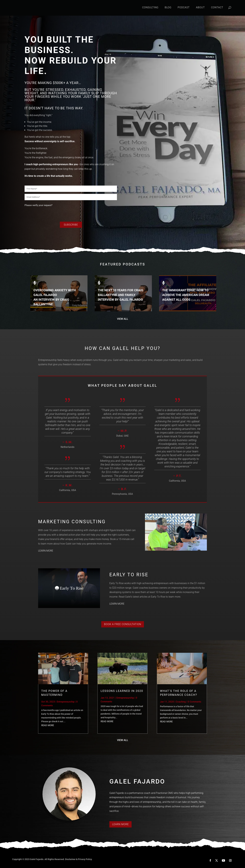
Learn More (120, 824)
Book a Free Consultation (123, 624)
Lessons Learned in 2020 (122, 691)
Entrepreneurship (66, 702)
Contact (217, 7)
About (200, 7)
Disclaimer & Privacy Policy (78, 859)
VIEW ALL (123, 319)
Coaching (181, 702)
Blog (168, 7)
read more (48, 725)
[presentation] (48, 213)
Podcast (184, 7)
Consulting (150, 7)
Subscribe (71, 225)
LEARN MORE (46, 551)
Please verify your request (39, 205)
